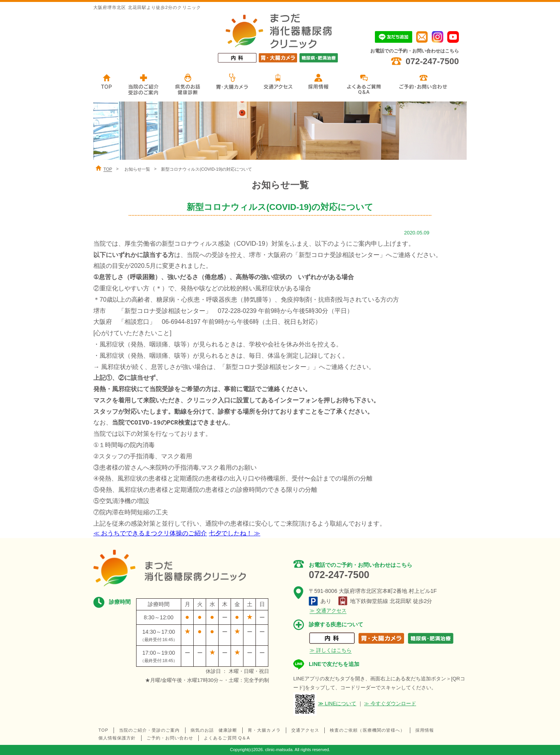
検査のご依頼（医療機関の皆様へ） (367, 730)
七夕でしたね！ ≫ (234, 533)
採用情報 (425, 730)
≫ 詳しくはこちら (331, 650)
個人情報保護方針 (117, 738)
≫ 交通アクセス (328, 611)
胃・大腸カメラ (264, 730)
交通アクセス (305, 730)
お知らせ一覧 (137, 169)
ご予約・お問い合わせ (170, 738)
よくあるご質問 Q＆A (227, 738)
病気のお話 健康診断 (214, 730)
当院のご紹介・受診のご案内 (150, 730)
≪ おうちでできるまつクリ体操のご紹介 (150, 533)
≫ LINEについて (337, 703)
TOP (103, 730)
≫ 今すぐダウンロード (390, 703)
